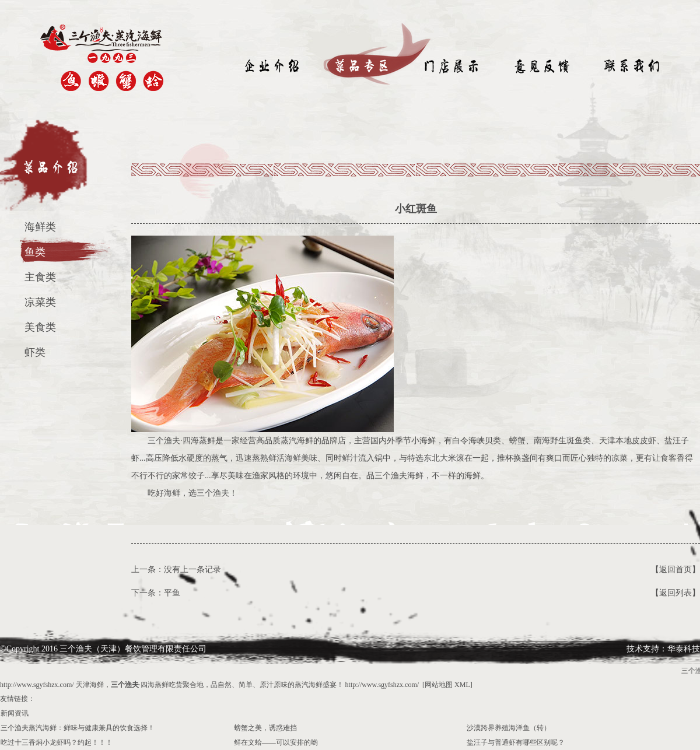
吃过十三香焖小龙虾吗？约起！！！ (57, 742)
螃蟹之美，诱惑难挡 (265, 728)
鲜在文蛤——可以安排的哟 (276, 742)
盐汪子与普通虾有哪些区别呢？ (516, 742)
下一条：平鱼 (156, 593)
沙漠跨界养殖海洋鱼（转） (509, 728)
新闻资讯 (15, 713)
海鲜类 (40, 227)
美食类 (40, 327)
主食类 (40, 277)
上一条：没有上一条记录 (176, 569)
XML (462, 685)
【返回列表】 (675, 593)
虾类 (35, 352)
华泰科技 (684, 649)
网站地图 (439, 685)
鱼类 (35, 252)
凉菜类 (40, 302)
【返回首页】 (675, 569)
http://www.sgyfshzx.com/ (37, 685)
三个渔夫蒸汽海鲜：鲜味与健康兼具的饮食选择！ (78, 728)
